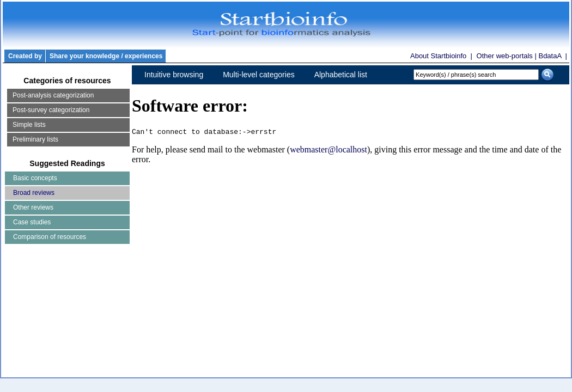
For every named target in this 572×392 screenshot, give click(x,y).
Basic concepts (35, 178)
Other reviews (33, 207)
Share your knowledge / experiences (106, 56)
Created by (25, 56)
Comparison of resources (50, 237)
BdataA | (553, 56)
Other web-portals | (508, 56)
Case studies (32, 222)
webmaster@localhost (328, 151)
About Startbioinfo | (442, 56)
